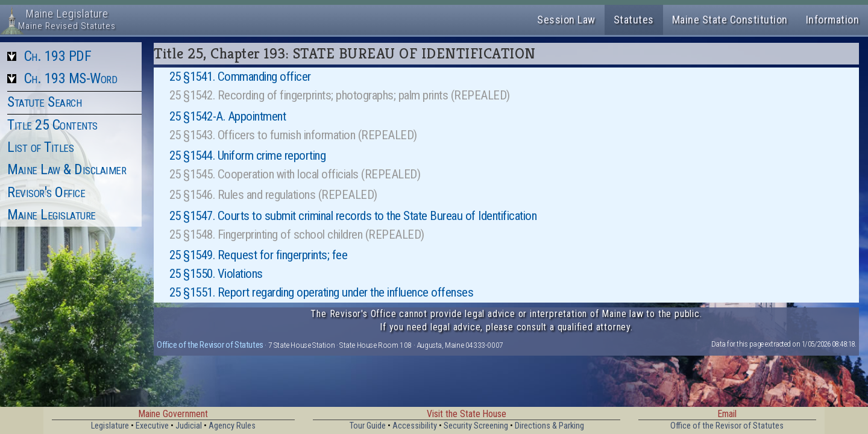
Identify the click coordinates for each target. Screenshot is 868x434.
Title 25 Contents (52, 125)
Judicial (189, 426)
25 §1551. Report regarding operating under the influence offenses (322, 292)
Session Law (566, 20)
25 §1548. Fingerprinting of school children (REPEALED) (297, 234)
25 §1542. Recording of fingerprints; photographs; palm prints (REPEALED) (340, 95)
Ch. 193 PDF (58, 56)
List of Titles (40, 147)
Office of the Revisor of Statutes (210, 345)
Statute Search (44, 102)
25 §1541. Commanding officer (240, 77)
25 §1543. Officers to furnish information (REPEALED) (293, 135)
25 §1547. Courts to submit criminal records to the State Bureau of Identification (353, 216)
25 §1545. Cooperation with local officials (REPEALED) (295, 174)
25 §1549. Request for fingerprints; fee (259, 255)
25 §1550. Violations (216, 274)
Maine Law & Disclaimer (67, 169)
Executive (152, 426)
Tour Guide (368, 426)
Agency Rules (232, 426)
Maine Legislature (52, 215)
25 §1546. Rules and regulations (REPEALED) (273, 195)
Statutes (634, 20)
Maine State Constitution (730, 20)
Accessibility (415, 426)
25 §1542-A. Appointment (228, 116)
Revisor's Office (46, 192)
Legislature (110, 426)
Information (833, 20)
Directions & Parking (549, 426)
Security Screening (476, 426)
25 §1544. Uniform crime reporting (248, 156)
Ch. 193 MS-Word (71, 78)
